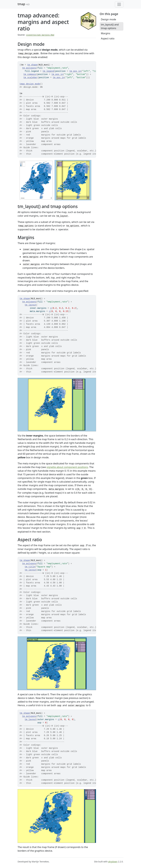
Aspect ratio (108, 38)
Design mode (108, 19)
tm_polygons (29, 68)
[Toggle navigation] (119, 4)
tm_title (30, 567)
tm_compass (30, 74)
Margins (106, 33)
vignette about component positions (67, 467)
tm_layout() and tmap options (110, 26)
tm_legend (48, 71)
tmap (21, 4)
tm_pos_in (75, 71)
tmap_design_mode (30, 84)
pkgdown (113, 862)
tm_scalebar (30, 78)
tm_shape (32, 65)
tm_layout (31, 305)
